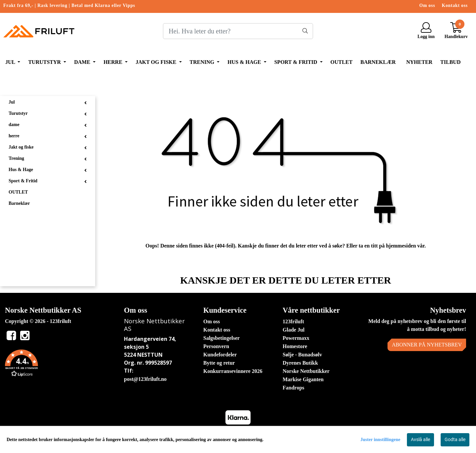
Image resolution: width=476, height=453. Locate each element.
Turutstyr (45, 62)
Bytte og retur (219, 363)
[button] (59, 364)
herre (114, 62)
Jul (11, 62)
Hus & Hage (245, 62)
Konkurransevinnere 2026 (233, 371)
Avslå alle (420, 439)
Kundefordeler (220, 355)
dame (83, 62)
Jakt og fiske (157, 62)
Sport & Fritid (297, 62)
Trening (203, 62)
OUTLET (342, 62)
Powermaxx (296, 338)
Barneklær (378, 62)
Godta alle (455, 439)
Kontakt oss (455, 5)
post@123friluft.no (145, 379)
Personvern (216, 346)
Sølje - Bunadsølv (302, 355)
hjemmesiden (401, 246)
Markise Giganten (303, 379)
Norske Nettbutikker (306, 371)
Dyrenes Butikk (300, 363)
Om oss (427, 5)
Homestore (295, 346)
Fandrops (294, 388)
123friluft (293, 321)
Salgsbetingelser (221, 338)
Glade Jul (294, 330)
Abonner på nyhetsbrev (427, 345)
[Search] (238, 31)
